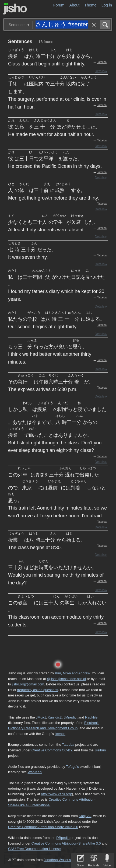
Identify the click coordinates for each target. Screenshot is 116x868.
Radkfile (91, 717)
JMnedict (70, 717)
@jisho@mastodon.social (66, 679)
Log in (107, 5)
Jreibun (100, 750)
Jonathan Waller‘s (57, 860)
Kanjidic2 (55, 717)
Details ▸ (101, 71)
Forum (59, 5)
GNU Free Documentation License (34, 849)
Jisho (15, 9)
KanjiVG (85, 816)
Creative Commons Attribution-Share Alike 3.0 (43, 827)
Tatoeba (102, 62)
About (75, 5)
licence (60, 734)
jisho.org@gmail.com (28, 684)
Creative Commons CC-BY (52, 750)
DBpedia (63, 838)
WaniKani (35, 772)
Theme (91, 5)
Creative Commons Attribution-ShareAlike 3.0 (66, 843)
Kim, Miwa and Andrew (72, 673)
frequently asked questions (37, 690)
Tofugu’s (72, 767)
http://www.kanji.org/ (56, 794)
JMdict (41, 717)
